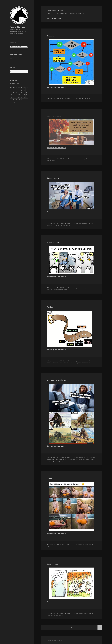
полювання (50, 461)
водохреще (56, 363)
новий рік (65, 363)
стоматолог (68, 225)
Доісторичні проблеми (57, 380)
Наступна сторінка (100, 628)
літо (59, 290)
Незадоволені (53, 242)
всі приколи (77, 98)
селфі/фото (85, 545)
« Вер (13, 102)
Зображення (52, 98)
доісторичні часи (73, 459)
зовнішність (85, 223)
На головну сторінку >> (55, 18)
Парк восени (52, 564)
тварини (88, 288)
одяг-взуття (85, 361)
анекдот (49, 161)
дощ (52, 290)
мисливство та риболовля (54, 459)
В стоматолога (53, 178)
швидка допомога (59, 615)
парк (52, 615)
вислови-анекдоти (79, 159)
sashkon (69, 98)
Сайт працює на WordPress (55, 640)
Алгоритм (51, 36)
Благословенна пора (56, 116)
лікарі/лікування (91, 457)
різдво (79, 363)
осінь (85, 98)
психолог (57, 461)
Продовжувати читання (56, 87)
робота (62, 461)
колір (59, 225)
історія (83, 457)
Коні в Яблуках (17, 27)
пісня (88, 98)
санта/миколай (86, 363)
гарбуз (92, 545)
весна (48, 290)
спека (66, 290)
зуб (56, 225)
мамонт (88, 459)
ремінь (75, 363)
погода (83, 288)
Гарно (49, 478)
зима (55, 290)
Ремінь (50, 307)
